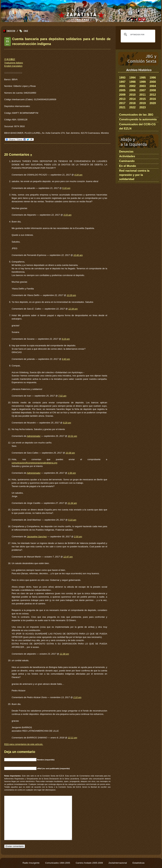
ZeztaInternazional (118, 863)
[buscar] (137, 35)
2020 (153, 103)
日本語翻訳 (10, 59)
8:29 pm (67, 423)
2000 (153, 82)
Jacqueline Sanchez (37, 537)
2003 (143, 86)
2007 (143, 90)
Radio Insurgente (31, 863)
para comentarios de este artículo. (24, 744)
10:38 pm (70, 453)
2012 (153, 95)
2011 (143, 95)
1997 (122, 82)
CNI (26, 31)
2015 (143, 99)
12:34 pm (73, 309)
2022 (132, 107)
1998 (132, 82)
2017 (122, 103)
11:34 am (72, 503)
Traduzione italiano (14, 63)
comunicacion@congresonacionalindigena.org (34, 463)
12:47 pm (68, 557)
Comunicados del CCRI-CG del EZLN (137, 126)
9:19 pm (66, 339)
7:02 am (62, 396)
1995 (143, 78)
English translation (13, 66)
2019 (143, 103)
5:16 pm (66, 188)
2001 (122, 86)
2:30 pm (78, 537)
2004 (153, 86)
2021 (122, 107)
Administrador (34, 436)
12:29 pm (71, 295)
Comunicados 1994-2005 (58, 863)
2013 (122, 99)
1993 (122, 78)
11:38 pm (64, 654)
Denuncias (126, 152)
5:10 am (72, 520)
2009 (122, 95)
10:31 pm (72, 436)
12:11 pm (72, 738)
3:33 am (67, 215)
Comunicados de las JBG (136, 115)
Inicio (11, 31)
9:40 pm (66, 359)
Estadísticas (138, 863)
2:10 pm (77, 697)
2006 (132, 90)
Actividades (127, 156)
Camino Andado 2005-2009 (90, 863)
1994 (132, 78)
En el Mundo (128, 166)
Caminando (127, 161)
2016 (153, 99)
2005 (122, 90)
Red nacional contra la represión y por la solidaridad (134, 175)
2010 (132, 95)
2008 (153, 90)
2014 (132, 99)
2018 (132, 103)
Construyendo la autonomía (138, 119)
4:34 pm (78, 175)
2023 (143, 107)
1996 (153, 78)
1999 (143, 82)
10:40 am (78, 255)
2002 (132, 86)
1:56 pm (72, 473)
